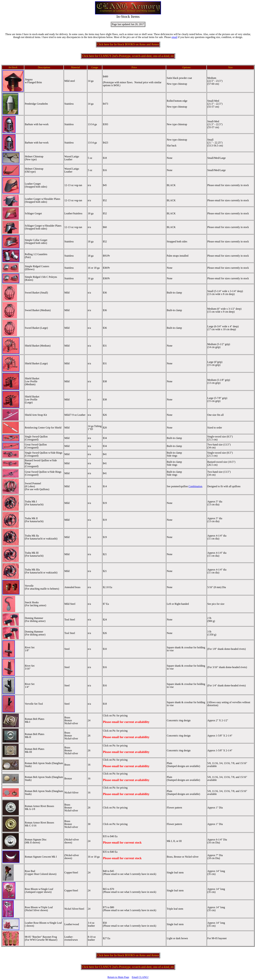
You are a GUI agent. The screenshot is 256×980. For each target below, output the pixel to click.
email (175, 37)
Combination (195, 486)
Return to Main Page (118, 977)
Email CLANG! (140, 977)
